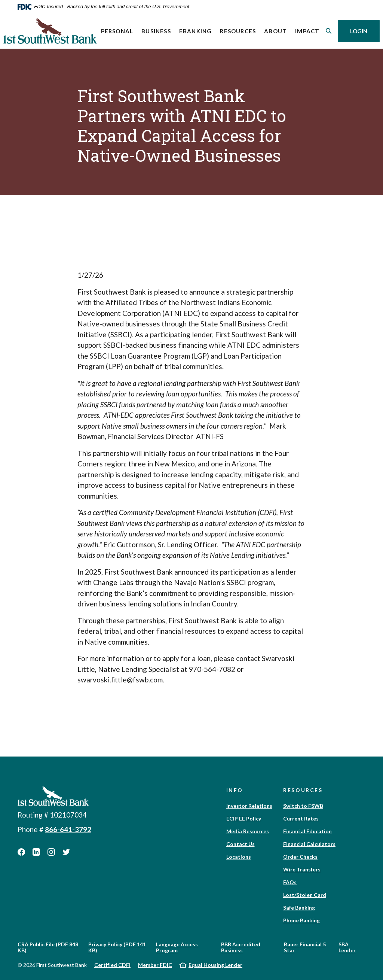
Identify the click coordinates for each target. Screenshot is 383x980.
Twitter (66, 852)
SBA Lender (347, 947)
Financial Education (307, 831)
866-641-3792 (68, 829)
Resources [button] (238, 31)
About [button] (275, 31)
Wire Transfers (302, 869)
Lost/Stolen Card (305, 895)
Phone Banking (301, 920)
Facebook (21, 852)
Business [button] (156, 31)
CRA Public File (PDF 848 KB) (48, 947)
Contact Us (240, 844)
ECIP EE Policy (244, 818)
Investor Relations (249, 806)
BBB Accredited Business (241, 947)
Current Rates (301, 818)
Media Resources (248, 831)
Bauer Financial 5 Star (305, 947)
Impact (309, 31)
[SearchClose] (329, 31)
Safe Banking (299, 908)
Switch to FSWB (303, 806)
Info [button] (235, 790)
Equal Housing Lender (215, 965)
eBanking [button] (196, 31)
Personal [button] (117, 31)
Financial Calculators (309, 844)
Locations (239, 857)
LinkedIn (36, 852)
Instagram (51, 852)
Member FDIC (155, 965)
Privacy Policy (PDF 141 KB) (117, 947)
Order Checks (300, 857)
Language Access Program (177, 947)
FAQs (290, 882)
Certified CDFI (112, 965)
